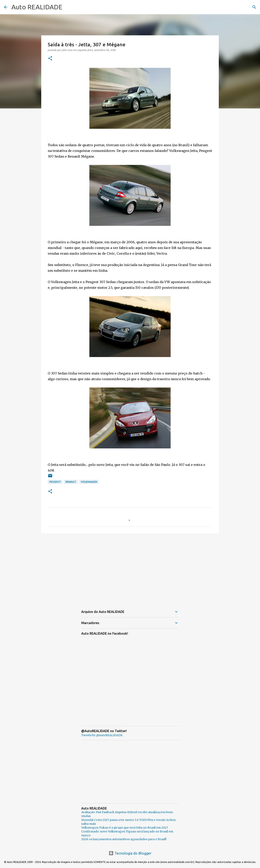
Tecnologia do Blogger (130, 853)
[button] (50, 59)
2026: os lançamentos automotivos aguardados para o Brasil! (124, 839)
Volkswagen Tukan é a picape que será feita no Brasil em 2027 (125, 828)
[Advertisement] (130, 568)
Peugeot (55, 482)
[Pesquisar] (254, 7)
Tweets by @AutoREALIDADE (102, 735)
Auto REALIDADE (37, 7)
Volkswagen (89, 482)
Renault (71, 482)
